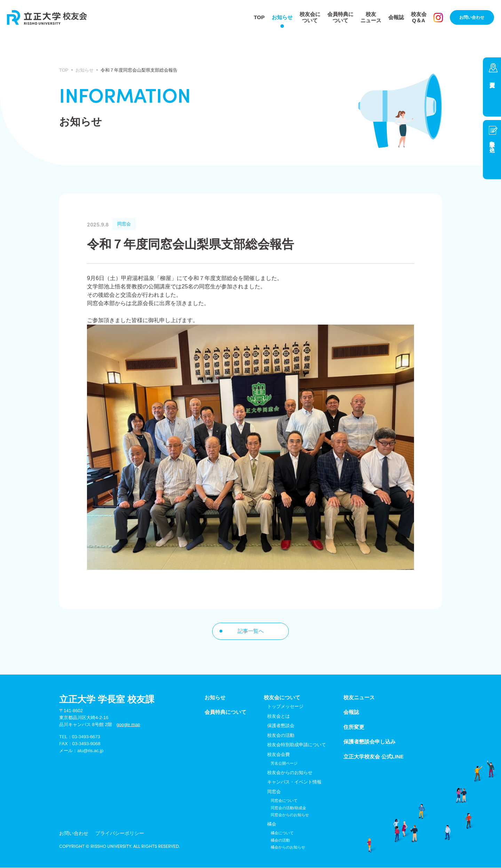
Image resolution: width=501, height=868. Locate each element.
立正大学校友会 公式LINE (373, 757)
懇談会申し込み (492, 143)
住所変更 (492, 87)
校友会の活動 (281, 736)
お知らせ (277, 17)
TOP (253, 17)
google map (128, 725)
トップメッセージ (285, 707)
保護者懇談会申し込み (369, 742)
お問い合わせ (473, 17)
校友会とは (279, 716)
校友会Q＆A (421, 17)
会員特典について (339, 17)
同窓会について (284, 801)
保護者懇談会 (281, 726)
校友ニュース (371, 17)
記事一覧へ (250, 631)
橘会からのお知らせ (288, 848)
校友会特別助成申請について (297, 745)
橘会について (282, 834)
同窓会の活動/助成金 (288, 808)
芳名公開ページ (284, 764)
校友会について (307, 17)
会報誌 (397, 17)
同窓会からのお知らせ (290, 815)
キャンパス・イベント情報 (294, 783)
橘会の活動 (280, 841)
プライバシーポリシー (108, 835)
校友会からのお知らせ (290, 773)
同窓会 (274, 792)
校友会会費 (279, 755)
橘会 (272, 824)
